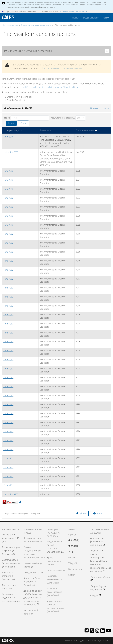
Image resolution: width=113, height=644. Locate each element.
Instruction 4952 (11, 494)
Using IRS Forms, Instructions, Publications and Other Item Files (49, 87)
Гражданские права (33, 572)
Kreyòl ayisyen (75, 569)
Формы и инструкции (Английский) (36, 25)
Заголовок (45, 130)
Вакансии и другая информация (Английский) (11, 551)
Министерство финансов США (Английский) (97, 542)
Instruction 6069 (11, 152)
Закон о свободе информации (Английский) (32, 582)
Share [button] (83, 514)
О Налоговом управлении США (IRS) (11, 538)
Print (100, 514)
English (72, 575)
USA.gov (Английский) (100, 579)
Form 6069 (8, 137)
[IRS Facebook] (87, 630)
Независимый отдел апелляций (33, 565)
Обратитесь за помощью (9, 587)
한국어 (72, 552)
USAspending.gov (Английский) (98, 588)
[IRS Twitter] (92, 630)
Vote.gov (95, 595)
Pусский (72, 558)
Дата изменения (86, 130)
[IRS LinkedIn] (103, 630)
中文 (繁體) (74, 546)
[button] (91, 18)
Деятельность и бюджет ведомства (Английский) (11, 563)
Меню (106, 18)
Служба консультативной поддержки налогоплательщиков (34, 552)
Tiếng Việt (73, 563)
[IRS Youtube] (108, 630)
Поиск (76, 18)
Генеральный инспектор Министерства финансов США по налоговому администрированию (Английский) (100, 561)
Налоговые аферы (56, 570)
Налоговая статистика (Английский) (8, 576)
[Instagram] (97, 630)
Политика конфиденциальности (80, 641)
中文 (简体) (74, 540)
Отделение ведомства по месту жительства (11, 598)
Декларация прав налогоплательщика (33, 540)
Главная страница (10, 25)
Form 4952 (8, 171)
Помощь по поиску (99, 108)
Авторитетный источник (31, 612)
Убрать (23, 123)
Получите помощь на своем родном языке (62, 68)
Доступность (104, 641)
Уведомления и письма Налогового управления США (55, 547)
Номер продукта (13, 130)
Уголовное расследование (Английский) (54, 592)
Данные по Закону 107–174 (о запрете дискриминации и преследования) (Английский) (33, 598)
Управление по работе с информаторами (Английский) (55, 606)
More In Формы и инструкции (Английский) (57, 51)
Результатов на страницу (63, 118)
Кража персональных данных (54, 561)
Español (72, 535)
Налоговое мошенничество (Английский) (55, 579)
